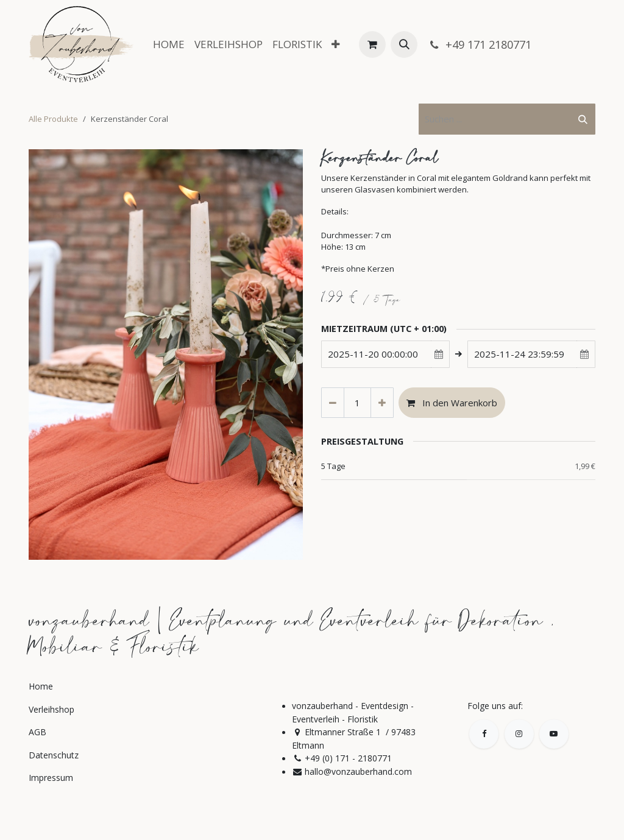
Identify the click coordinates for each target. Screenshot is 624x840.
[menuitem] (169, 44)
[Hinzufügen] (382, 403)
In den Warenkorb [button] (452, 403)
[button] (404, 44)
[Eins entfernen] (333, 403)
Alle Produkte (53, 119)
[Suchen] (583, 119)
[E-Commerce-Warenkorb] (372, 44)
